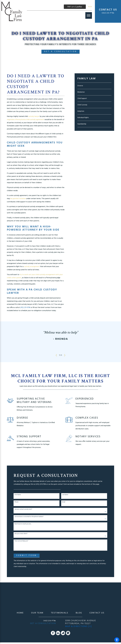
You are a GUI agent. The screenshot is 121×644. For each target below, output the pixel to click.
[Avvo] (63, 633)
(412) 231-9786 (108, 13)
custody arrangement (32, 267)
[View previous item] (56, 355)
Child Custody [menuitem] (82, 105)
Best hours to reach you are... (23, 524)
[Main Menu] (89, 15)
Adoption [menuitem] (81, 111)
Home (20, 613)
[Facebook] (53, 633)
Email (64, 502)
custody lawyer (34, 116)
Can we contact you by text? (23, 509)
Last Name (65, 495)
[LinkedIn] (58, 633)
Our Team (37, 613)
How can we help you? (21, 541)
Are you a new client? (21, 534)
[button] (117, 640)
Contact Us (97, 613)
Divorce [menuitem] (80, 86)
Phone (16, 502)
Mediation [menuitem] (81, 92)
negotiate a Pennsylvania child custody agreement (25, 120)
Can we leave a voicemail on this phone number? (29, 517)
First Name (18, 495)
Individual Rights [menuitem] (83, 118)
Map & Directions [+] (78, 627)
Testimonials (60, 613)
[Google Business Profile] (68, 633)
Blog (90, 7)
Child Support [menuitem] (82, 98)
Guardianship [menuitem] (82, 124)
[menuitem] (20, 613)
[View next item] (65, 355)
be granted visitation (18, 199)
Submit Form (27, 555)
